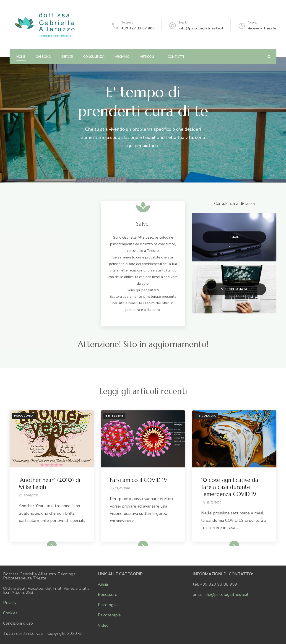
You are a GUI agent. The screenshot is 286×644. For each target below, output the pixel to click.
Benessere (114, 416)
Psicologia (24, 416)
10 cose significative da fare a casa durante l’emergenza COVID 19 (230, 487)
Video (103, 625)
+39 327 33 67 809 (138, 28)
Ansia (103, 584)
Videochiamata (234, 289)
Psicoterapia (109, 615)
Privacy (10, 603)
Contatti (176, 57)
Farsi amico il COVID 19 (138, 480)
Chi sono (43, 57)
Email (234, 237)
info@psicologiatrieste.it (201, 28)
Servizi (67, 57)
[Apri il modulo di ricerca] (269, 57)
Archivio (122, 57)
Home (21, 57)
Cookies (10, 613)
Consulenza (94, 57)
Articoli (147, 57)
